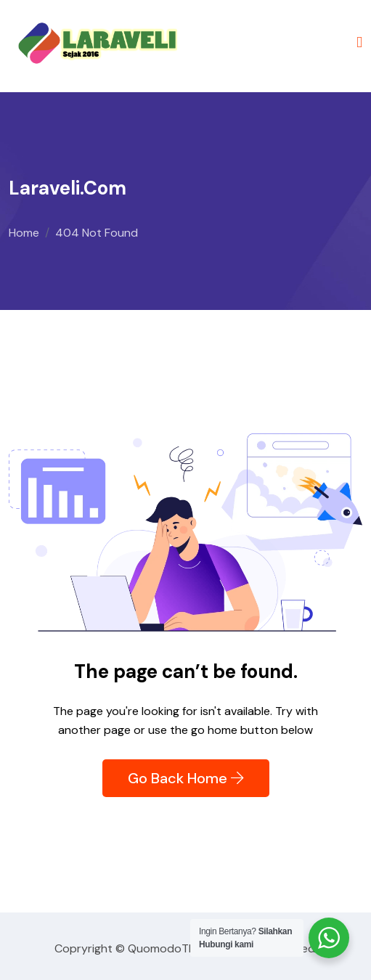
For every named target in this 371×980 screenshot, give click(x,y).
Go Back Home (186, 778)
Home (24, 233)
